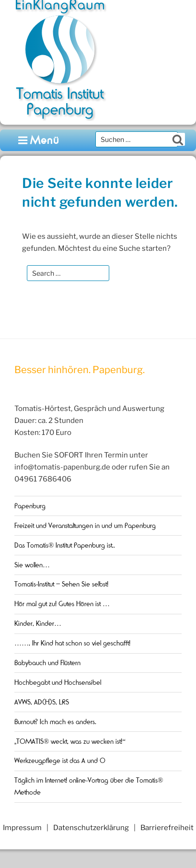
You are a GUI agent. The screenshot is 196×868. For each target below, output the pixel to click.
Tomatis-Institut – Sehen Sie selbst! (61, 584)
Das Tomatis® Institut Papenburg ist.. (65, 545)
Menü (39, 140)
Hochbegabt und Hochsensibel (58, 682)
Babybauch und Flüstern (47, 663)
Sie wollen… (32, 565)
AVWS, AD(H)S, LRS (42, 702)
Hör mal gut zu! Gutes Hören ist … (62, 604)
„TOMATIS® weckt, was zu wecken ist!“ (70, 741)
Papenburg (30, 506)
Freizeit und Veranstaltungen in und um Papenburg (85, 526)
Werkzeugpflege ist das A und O (60, 761)
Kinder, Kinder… (38, 623)
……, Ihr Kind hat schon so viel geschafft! (72, 643)
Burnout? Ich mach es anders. (55, 722)
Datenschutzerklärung (91, 828)
